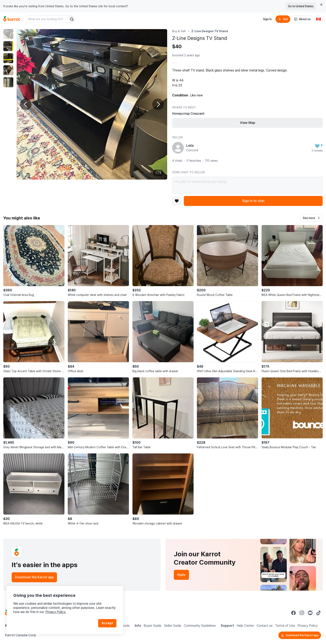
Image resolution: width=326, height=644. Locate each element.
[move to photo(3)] (8, 58)
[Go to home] (12, 19)
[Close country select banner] (321, 5)
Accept (107, 623)
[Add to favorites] (177, 201)
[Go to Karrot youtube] (310, 613)
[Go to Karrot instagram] (302, 613)
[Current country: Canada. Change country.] (319, 19)
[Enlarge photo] (92, 104)
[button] (311, 218)
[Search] (72, 19)
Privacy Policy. (56, 612)
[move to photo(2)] (8, 46)
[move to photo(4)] (8, 70)
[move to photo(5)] (8, 82)
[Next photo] (158, 104)
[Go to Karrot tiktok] (319, 613)
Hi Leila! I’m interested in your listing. (247, 185)
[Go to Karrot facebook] (294, 613)
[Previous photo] (26, 104)
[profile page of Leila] (178, 148)
